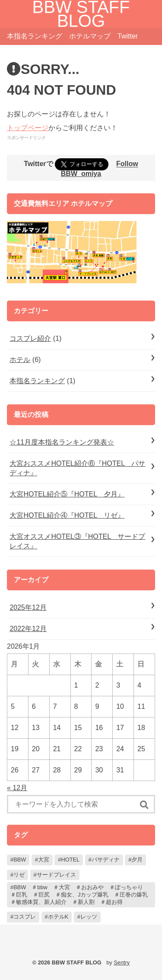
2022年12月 (28, 629)
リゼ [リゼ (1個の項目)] (19, 875)
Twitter (128, 36)
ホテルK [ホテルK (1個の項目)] (58, 917)
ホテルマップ (90, 36)
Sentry (122, 962)
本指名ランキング (35, 36)
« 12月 (17, 788)
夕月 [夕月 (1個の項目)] (137, 860)
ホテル (20, 360)
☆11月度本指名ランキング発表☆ (62, 442)
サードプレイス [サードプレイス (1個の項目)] (56, 875)
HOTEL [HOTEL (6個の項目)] (70, 860)
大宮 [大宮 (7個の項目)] (44, 860)
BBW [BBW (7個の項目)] (20, 860)
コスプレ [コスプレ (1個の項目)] (25, 917)
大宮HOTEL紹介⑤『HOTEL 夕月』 (67, 494)
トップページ (28, 128)
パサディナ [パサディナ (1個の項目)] (106, 860)
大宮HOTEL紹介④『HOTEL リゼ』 (67, 515)
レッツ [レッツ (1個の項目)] (89, 917)
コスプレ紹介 (30, 338)
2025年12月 (28, 607)
